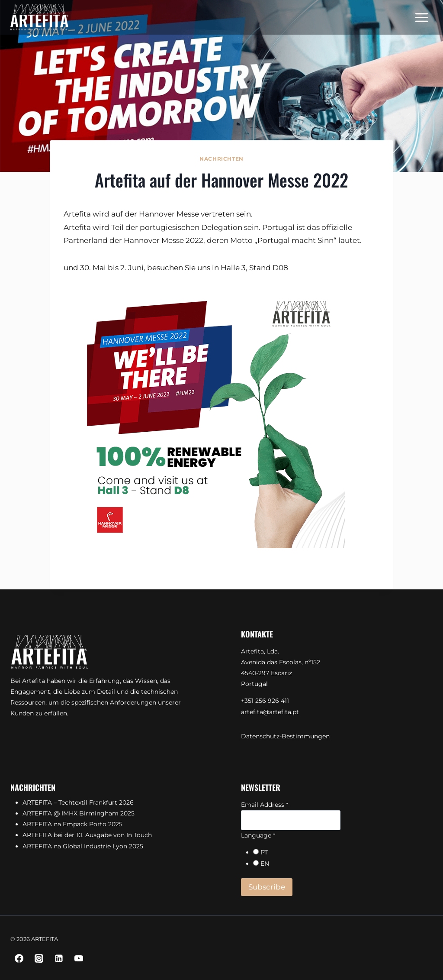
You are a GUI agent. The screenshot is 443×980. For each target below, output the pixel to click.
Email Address (265, 805)
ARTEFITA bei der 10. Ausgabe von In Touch (87, 835)
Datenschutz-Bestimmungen (285, 736)
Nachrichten (221, 159)
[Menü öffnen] (421, 17)
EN (265, 864)
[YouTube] (79, 958)
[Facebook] (19, 958)
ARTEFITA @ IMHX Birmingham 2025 (79, 813)
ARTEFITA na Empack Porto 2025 (72, 824)
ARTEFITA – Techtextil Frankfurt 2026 (78, 802)
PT (264, 852)
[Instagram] (39, 958)
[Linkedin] (59, 958)
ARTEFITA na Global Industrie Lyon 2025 (83, 846)
